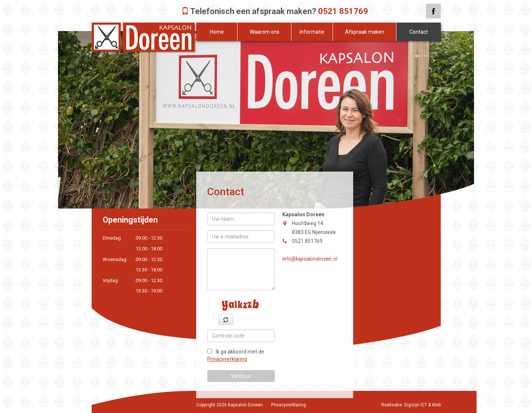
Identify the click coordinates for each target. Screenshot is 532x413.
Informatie (312, 32)
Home (217, 32)
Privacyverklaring (227, 359)
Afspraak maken (365, 32)
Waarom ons (265, 32)
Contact (419, 32)
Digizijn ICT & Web (422, 405)
